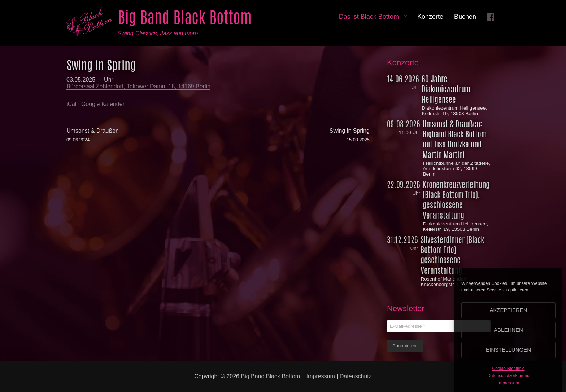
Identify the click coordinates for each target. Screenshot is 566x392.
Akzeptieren (508, 313)
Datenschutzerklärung (508, 379)
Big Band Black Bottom (185, 17)
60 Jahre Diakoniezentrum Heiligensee (446, 89)
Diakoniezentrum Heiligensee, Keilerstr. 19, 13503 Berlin (454, 111)
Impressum (508, 386)
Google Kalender (103, 104)
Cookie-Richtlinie (508, 372)
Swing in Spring (294, 136)
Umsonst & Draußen (142, 136)
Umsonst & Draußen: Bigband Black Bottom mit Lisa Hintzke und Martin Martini (455, 139)
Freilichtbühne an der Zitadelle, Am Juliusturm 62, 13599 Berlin (456, 169)
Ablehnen (508, 333)
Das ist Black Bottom (369, 17)
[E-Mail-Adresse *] (439, 326)
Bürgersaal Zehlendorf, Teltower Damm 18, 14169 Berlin (138, 86)
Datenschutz (356, 376)
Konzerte (430, 17)
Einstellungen (508, 353)
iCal (71, 104)
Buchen (465, 17)
